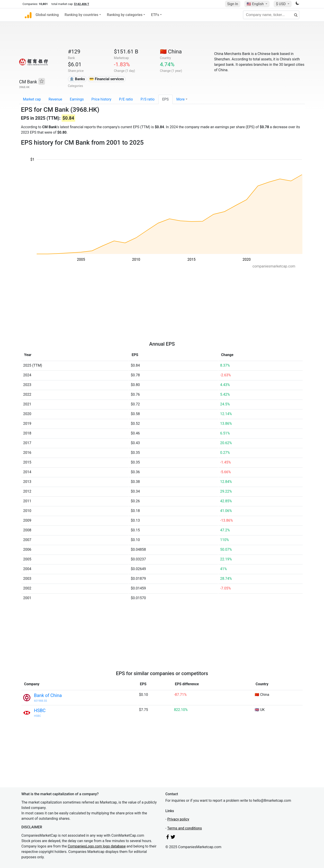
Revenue (55, 99)
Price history (101, 99)
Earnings (77, 99)
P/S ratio (148, 99)
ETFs (155, 15)
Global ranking (47, 15)
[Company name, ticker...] (271, 15)
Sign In (233, 4)
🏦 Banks (77, 79)
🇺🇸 (256, 4)
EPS (165, 99)
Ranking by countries (81, 15)
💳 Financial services (107, 79)
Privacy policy (178, 819)
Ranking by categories (125, 15)
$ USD (281, 4)
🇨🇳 (171, 52)
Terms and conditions (184, 828)
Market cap (32, 99)
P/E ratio (126, 99)
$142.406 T (82, 4)
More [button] (181, 99)
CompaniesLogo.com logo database (97, 846)
